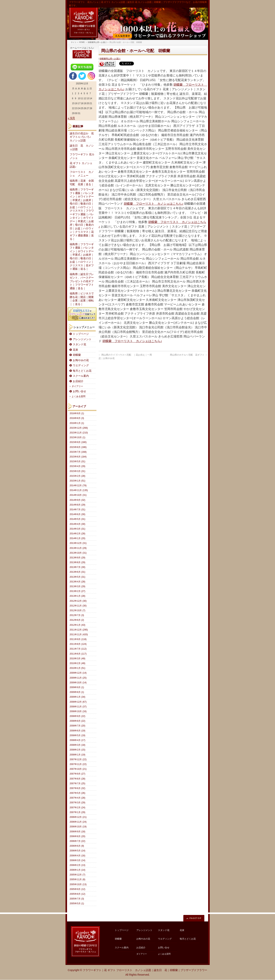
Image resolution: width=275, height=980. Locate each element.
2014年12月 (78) (78, 486)
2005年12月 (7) (78, 875)
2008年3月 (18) (78, 745)
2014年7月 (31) (78, 510)
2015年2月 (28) (78, 476)
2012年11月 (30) (78, 606)
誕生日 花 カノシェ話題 (82, 147)
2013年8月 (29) (78, 562)
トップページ (81, 334)
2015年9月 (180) (78, 442)
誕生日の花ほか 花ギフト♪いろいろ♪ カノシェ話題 (82, 137)
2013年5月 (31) (78, 577)
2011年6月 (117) (78, 654)
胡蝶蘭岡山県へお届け (110, 59)
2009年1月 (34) (78, 697)
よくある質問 (78, 396)
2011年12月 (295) (79, 630)
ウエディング (81, 365)
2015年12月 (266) (79, 428)
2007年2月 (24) (78, 808)
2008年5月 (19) (78, 735)
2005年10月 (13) (78, 884)
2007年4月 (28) (78, 798)
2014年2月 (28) (78, 534)
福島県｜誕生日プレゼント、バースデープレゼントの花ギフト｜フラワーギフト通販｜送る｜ (82, 281)
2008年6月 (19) (78, 731)
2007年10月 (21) (78, 769)
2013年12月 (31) (78, 543)
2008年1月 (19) (78, 755)
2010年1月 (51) (78, 668)
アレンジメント (82, 339)
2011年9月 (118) (78, 639)
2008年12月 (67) (78, 702)
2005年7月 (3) (77, 899)
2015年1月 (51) (78, 481)
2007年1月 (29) (78, 812)
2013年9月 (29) (78, 558)
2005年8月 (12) (78, 894)
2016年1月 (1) (77, 423)
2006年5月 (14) (78, 851)
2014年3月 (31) (78, 529)
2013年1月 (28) (78, 596)
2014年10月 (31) (78, 495)
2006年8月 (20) (78, 836)
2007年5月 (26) (78, 793)
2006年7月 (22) (78, 841)
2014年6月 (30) (78, 514)
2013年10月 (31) (78, 553)
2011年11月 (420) (79, 635)
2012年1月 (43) (78, 625)
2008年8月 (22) (78, 721)
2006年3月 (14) (78, 860)
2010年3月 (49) (78, 659)
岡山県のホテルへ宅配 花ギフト (189, 355)
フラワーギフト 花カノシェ (82, 156)
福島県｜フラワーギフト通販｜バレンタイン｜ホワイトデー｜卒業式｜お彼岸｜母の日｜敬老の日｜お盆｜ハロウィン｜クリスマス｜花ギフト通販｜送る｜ (82, 257)
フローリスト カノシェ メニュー (82, 174)
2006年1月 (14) (78, 870)
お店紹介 (78, 381)
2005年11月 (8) (78, 879)
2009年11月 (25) (78, 678)
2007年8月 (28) (78, 779)
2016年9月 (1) (77, 413)
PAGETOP (195, 918)
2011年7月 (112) (78, 649)
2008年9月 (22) (78, 716)
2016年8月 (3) (77, 418)
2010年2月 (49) (78, 663)
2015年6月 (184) (78, 457)
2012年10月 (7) (78, 610)
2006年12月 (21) (78, 817)
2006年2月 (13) (78, 865)
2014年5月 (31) (78, 519)
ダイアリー (77, 386)
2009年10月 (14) (78, 683)
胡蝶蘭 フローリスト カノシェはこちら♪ (154, 204)
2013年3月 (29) (78, 586)
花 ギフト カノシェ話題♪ (81, 165)
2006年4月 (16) (78, 856)
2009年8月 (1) (77, 692)
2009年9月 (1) (77, 687)
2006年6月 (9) (77, 846)
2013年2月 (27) (78, 591)
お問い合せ (79, 391)
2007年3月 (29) (78, 803)
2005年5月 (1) (77, 904)
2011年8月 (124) (78, 644)
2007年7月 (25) (78, 784)
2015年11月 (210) (79, 433)
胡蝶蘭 (77, 355)
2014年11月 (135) (79, 490)
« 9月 (71, 118)
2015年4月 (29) (78, 466)
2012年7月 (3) (77, 615)
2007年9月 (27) (78, 774)
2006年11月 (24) (78, 822)
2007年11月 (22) (78, 764)
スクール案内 (81, 376)
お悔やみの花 (81, 360)
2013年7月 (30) (78, 567)
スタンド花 (79, 344)
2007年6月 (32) (78, 788)
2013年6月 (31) (78, 572)
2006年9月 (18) (78, 832)
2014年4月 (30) (78, 524)
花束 (75, 350)
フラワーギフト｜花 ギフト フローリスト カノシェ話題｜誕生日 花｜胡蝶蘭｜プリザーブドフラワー (145, 970)
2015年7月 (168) (78, 452)
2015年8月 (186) (78, 447)
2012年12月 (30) (78, 601)
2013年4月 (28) (78, 582)
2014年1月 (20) (78, 538)
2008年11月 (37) (78, 707)
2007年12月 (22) (78, 759)
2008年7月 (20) (78, 726)
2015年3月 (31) (78, 471)
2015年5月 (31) (78, 461)
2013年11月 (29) (78, 548)
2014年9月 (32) (78, 500)
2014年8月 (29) (78, 505)
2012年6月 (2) (77, 620)
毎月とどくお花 (82, 371)
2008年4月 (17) (78, 740)
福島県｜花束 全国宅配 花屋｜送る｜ (82, 183)
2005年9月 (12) (78, 889)
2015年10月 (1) (78, 437)
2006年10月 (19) (78, 827)
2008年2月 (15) (78, 750)
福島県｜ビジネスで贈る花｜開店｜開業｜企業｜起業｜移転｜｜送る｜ (82, 299)
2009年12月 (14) (78, 673)
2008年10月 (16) (78, 711)
